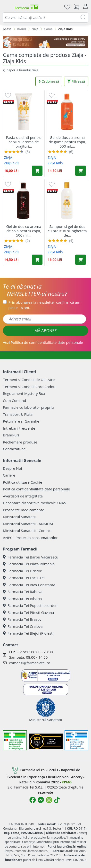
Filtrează (76, 81)
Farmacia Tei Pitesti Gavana (28, 612)
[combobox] (45, 18)
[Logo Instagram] (49, 800)
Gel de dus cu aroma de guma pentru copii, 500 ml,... (67, 142)
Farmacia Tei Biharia (22, 599)
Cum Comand (15, 400)
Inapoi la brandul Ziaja (21, 70)
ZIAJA (8, 157)
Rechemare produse (20, 442)
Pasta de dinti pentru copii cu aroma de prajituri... (24, 142)
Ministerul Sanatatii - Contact (27, 531)
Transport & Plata (18, 414)
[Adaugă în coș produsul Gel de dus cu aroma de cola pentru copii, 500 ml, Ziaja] (37, 260)
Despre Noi (12, 468)
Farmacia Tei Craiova (23, 626)
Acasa (7, 29)
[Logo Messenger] (41, 800)
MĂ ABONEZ (46, 331)
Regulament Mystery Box (24, 393)
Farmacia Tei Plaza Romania (29, 564)
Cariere (9, 475)
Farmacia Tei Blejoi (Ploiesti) (29, 633)
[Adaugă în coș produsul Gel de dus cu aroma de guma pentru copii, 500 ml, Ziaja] (81, 171)
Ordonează (49, 81)
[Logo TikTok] (57, 800)
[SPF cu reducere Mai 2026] (45, 42)
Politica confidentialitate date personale (36, 489)
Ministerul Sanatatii (19, 517)
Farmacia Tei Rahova (23, 592)
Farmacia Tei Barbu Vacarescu (31, 557)
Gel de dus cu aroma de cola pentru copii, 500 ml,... (24, 231)
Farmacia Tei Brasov (22, 619)
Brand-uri (11, 435)
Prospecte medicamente (24, 510)
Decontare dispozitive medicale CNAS (34, 503)
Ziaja (35, 29)
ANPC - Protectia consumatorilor (30, 538)
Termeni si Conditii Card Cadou (29, 387)
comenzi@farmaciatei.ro (30, 663)
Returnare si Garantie (21, 421)
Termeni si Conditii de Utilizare (29, 380)
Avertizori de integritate (23, 496)
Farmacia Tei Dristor (22, 571)
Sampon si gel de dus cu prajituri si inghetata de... (67, 231)
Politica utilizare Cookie (22, 482)
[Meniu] (7, 7)
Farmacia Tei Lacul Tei (24, 578)
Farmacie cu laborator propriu (28, 407)
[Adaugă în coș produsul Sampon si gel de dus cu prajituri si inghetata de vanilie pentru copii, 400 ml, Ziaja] (81, 260)
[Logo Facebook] (33, 800)
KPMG (67, 782)
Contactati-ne (14, 449)
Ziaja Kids (12, 163)
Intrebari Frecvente (19, 428)
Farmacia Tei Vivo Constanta (29, 585)
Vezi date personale (43, 342)
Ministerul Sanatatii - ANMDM (28, 524)
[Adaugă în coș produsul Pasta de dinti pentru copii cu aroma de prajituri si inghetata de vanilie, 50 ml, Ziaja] (37, 171)
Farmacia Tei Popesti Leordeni (31, 605)
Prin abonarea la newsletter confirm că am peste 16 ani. (44, 305)
